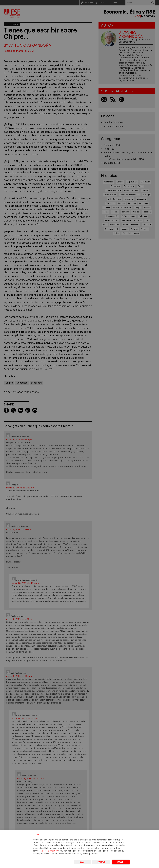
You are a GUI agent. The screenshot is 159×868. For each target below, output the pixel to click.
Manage (101, 862)
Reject (82, 862)
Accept (121, 862)
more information (50, 851)
